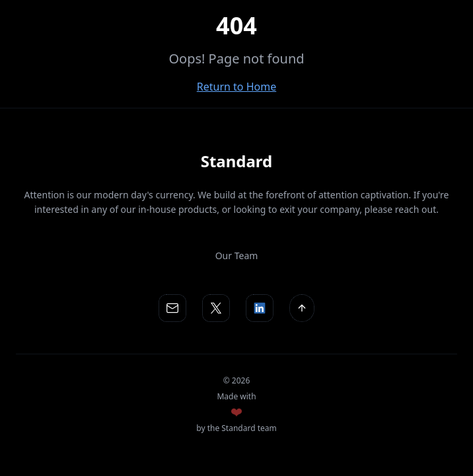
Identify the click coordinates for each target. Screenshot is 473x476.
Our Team (237, 256)
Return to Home (236, 87)
